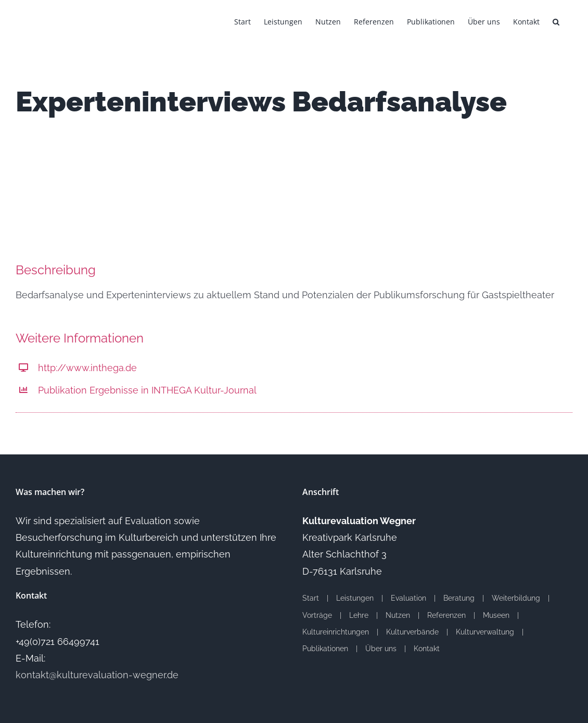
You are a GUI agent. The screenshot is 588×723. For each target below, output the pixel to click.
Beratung (459, 598)
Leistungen (355, 598)
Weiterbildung (516, 598)
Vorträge (317, 615)
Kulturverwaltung (485, 632)
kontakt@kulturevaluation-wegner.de (97, 675)
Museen (496, 615)
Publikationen (325, 649)
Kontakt (427, 649)
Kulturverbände (412, 632)
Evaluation (408, 598)
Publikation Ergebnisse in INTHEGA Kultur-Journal (147, 390)
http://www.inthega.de (87, 368)
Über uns (381, 649)
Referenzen (446, 615)
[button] (556, 21)
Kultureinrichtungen (336, 632)
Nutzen (398, 615)
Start (311, 598)
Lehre (359, 615)
